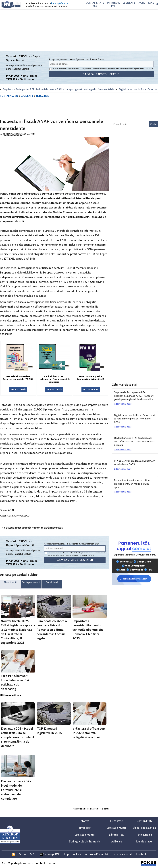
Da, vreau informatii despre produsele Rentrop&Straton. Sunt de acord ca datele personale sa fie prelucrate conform (102, 69)
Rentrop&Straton (60, 3)
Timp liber (85, 828)
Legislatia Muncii (116, 828)
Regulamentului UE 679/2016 (143, 69)
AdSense (117, 842)
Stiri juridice (145, 835)
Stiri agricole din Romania (85, 842)
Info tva (85, 821)
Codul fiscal (52, 582)
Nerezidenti (10, 582)
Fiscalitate (117, 821)
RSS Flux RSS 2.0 (24, 854)
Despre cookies (72, 854)
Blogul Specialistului (145, 828)
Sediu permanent (31, 582)
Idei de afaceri (145, 842)
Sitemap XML (50, 854)
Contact (141, 854)
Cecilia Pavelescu (12, 134)
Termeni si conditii (122, 854)
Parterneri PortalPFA (96, 854)
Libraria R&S (116, 835)
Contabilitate (145, 821)
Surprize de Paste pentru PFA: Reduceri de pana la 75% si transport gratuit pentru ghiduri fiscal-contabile (61, 89)
